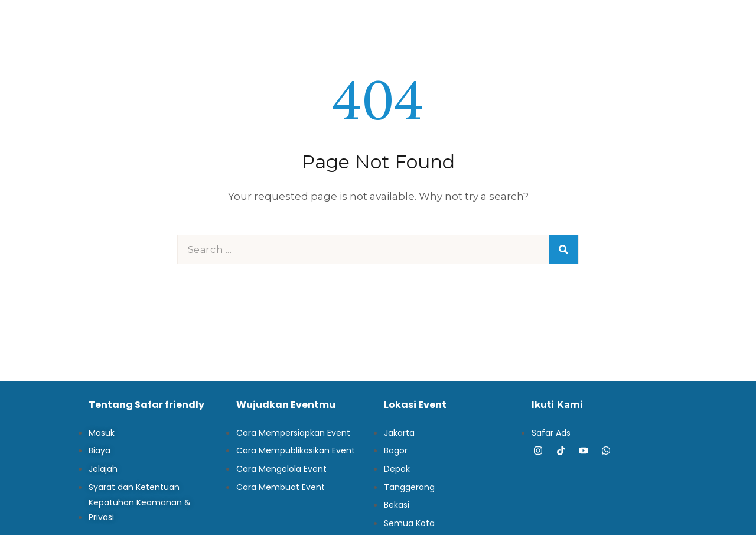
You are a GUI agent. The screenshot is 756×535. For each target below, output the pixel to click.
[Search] (563, 249)
